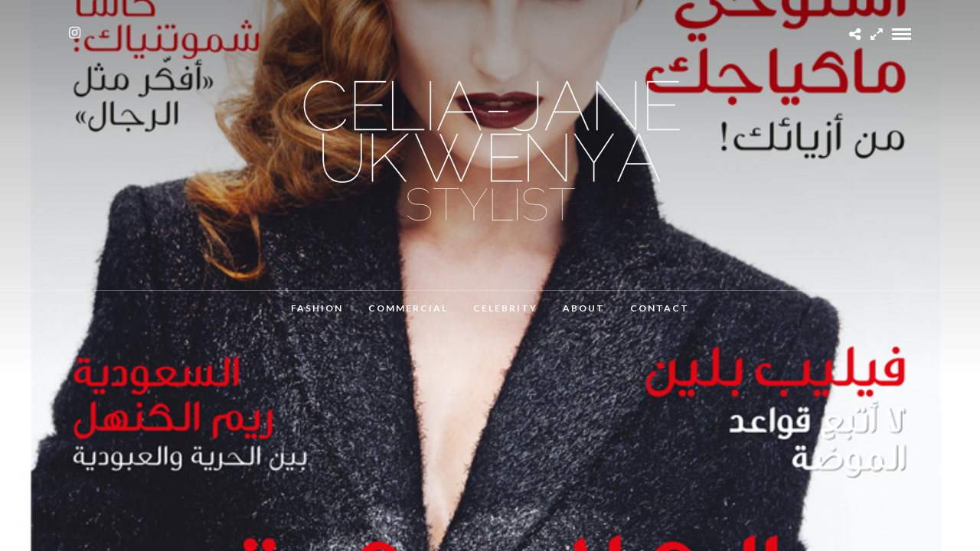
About (584, 308)
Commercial (408, 308)
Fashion (317, 308)
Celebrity (505, 308)
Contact (660, 308)
